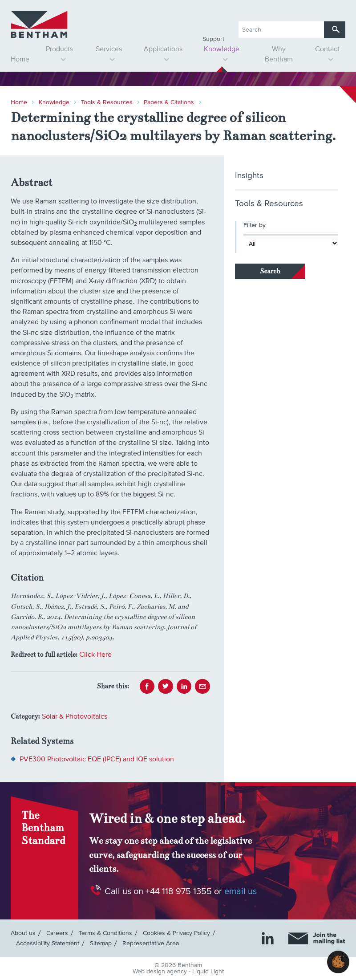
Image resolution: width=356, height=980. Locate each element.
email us (241, 891)
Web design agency (161, 972)
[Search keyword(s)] (281, 30)
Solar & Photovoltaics (75, 716)
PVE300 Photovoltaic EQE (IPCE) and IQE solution (97, 759)
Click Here (95, 655)
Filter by (255, 225)
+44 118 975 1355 (179, 891)
